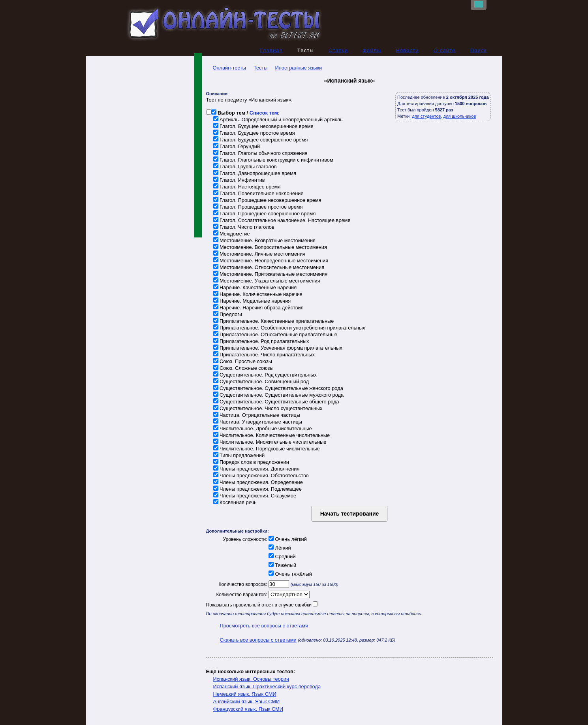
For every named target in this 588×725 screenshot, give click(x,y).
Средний (282, 557)
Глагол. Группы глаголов (245, 167)
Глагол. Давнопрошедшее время (255, 174)
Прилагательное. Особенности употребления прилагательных (289, 328)
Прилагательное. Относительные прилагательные (275, 335)
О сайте (445, 51)
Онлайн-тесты (226, 68)
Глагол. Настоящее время (247, 187)
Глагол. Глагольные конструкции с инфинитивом (273, 160)
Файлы (372, 51)
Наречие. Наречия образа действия (258, 308)
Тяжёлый (282, 566)
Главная (271, 51)
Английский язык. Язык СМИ (247, 702)
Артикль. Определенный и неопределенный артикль (278, 120)
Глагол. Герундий (237, 147)
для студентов (426, 117)
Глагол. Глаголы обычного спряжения (260, 153)
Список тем (264, 113)
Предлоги (228, 315)
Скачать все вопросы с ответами (258, 640)
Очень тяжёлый (290, 574)
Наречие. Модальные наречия (252, 301)
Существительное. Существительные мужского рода (279, 395)
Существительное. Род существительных (265, 375)
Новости (407, 51)
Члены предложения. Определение (258, 483)
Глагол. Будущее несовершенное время (263, 127)
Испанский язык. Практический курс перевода (267, 687)
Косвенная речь (235, 503)
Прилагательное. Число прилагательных (264, 355)
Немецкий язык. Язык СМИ (245, 694)
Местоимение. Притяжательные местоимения (271, 274)
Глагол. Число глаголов (244, 227)
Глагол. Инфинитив (239, 180)
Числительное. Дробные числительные (263, 429)
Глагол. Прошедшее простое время (258, 207)
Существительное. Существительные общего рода (276, 402)
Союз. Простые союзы (243, 362)
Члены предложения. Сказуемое (255, 496)
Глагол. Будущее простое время (254, 133)
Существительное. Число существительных (268, 409)
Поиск (479, 51)
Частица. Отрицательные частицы (257, 415)
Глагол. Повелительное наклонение (258, 194)
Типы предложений (239, 456)
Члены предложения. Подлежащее (258, 489)
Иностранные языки (299, 68)
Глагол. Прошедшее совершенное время (265, 214)
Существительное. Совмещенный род (261, 382)
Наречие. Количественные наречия (258, 295)
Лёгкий (279, 548)
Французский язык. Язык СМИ (248, 709)
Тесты (261, 68)
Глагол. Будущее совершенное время (261, 140)
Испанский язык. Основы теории (251, 679)
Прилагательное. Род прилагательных (261, 342)
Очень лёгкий (287, 540)
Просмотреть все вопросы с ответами (264, 626)
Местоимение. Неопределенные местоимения (271, 261)
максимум (306, 585)
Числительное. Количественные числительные (272, 436)
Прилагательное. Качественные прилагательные (274, 321)
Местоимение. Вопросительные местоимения (270, 248)
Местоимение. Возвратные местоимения (265, 241)
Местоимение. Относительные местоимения (269, 268)
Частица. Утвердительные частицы (258, 422)
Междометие (232, 234)
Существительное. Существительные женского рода (278, 389)
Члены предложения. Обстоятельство (261, 476)
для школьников (460, 117)
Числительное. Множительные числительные (270, 442)
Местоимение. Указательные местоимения (267, 281)
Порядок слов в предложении (251, 462)
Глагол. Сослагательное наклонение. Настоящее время (282, 221)
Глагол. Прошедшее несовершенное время (267, 201)
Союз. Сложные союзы (243, 368)
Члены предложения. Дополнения (256, 469)
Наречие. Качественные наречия (255, 288)
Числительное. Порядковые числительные (267, 449)
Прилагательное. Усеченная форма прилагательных (278, 348)
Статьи (338, 51)
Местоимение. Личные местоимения (259, 254)
